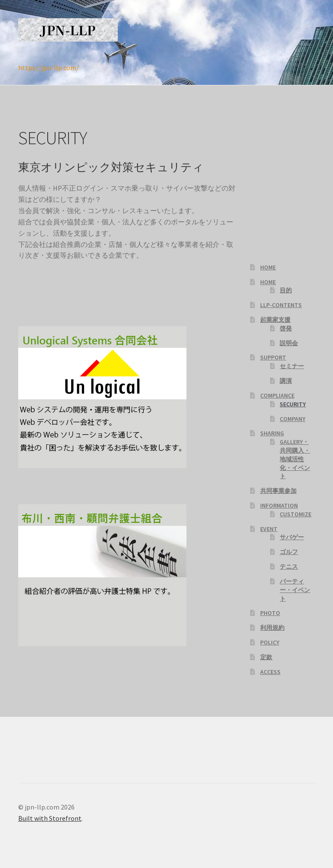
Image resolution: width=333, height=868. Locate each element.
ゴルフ (289, 552)
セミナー (292, 366)
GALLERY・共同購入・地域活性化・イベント (295, 459)
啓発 (286, 328)
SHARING (272, 433)
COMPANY (292, 419)
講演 (286, 381)
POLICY (270, 642)
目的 (286, 290)
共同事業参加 (278, 491)
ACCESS (270, 672)
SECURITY (293, 404)
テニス (289, 567)
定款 (266, 657)
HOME (268, 267)
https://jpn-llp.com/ (49, 68)
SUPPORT (273, 357)
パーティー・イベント (295, 590)
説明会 (289, 343)
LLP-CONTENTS (281, 305)
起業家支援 (275, 320)
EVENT (269, 529)
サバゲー (292, 537)
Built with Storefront (50, 818)
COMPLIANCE (277, 395)
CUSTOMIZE (295, 514)
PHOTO (270, 613)
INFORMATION (279, 505)
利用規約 (272, 628)
